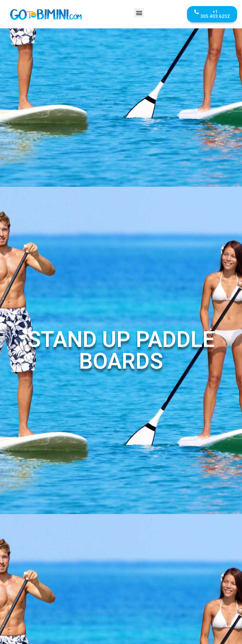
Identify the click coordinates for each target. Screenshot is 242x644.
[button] (139, 13)
